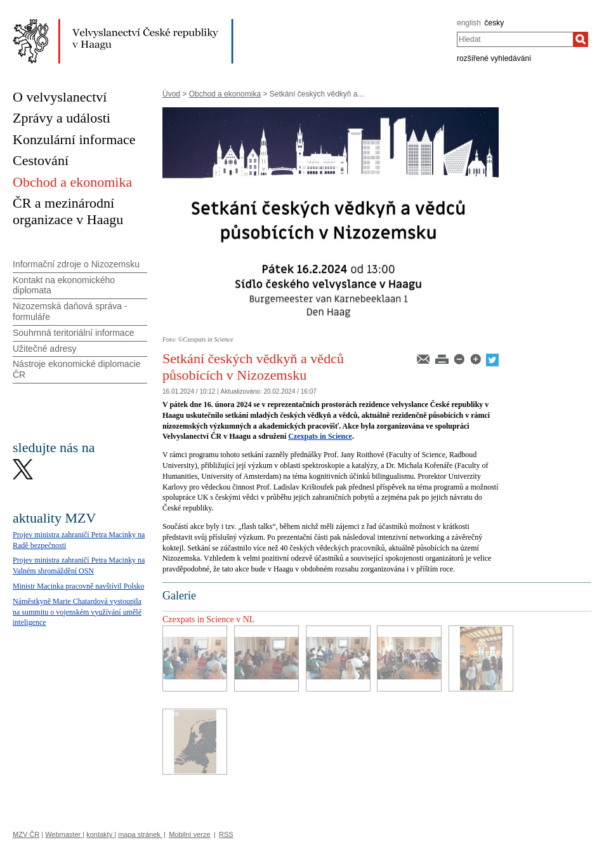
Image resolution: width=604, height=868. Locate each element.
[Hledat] (581, 39)
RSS (226, 834)
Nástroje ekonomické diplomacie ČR (77, 369)
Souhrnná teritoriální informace (73, 333)
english (469, 23)
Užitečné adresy (44, 349)
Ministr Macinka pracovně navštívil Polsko (78, 586)
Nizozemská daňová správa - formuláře (70, 311)
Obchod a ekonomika (225, 94)
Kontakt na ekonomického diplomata (64, 285)
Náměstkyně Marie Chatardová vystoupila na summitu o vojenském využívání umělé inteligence (77, 612)
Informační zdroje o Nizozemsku (76, 264)
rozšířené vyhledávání (494, 58)
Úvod (171, 94)
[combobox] (515, 39)
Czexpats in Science (320, 436)
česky (495, 23)
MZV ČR (26, 834)
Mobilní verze (189, 834)
